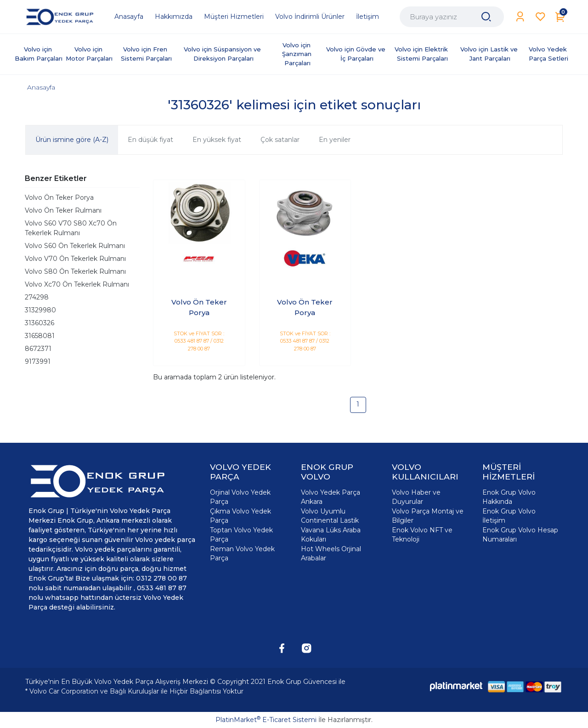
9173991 (38, 361)
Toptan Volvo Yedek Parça (241, 535)
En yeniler (335, 140)
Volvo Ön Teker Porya (59, 198)
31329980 (40, 310)
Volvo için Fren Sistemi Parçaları (146, 54)
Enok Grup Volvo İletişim (509, 516)
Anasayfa (41, 87)
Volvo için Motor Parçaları (89, 54)
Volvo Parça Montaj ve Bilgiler (428, 516)
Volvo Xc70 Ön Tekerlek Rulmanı (77, 284)
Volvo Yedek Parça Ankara (331, 497)
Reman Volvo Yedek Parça (242, 553)
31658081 (40, 336)
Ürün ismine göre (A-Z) (72, 140)
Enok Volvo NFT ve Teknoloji (422, 535)
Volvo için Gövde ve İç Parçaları (357, 54)
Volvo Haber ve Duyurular (416, 497)
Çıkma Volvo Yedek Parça (240, 516)
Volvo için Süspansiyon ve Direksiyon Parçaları (223, 54)
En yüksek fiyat (217, 140)
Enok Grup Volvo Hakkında (509, 497)
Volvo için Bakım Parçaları (39, 54)
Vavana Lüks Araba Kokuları (331, 535)
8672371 (38, 349)
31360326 (40, 323)
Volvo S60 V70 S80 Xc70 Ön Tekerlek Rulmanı (71, 228)
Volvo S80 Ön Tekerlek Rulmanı (75, 271)
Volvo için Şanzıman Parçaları (298, 54)
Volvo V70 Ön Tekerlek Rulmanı (75, 259)
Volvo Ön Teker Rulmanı (63, 210)
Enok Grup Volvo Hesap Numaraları (520, 535)
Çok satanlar (280, 140)
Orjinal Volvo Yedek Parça (240, 497)
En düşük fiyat (150, 140)
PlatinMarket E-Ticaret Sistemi (266, 720)
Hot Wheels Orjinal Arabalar (331, 553)
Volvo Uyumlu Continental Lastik (330, 516)
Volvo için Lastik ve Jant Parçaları (490, 54)
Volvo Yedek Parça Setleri (549, 54)
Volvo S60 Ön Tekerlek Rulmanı (75, 246)
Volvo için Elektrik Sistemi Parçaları (422, 54)
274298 (37, 297)
